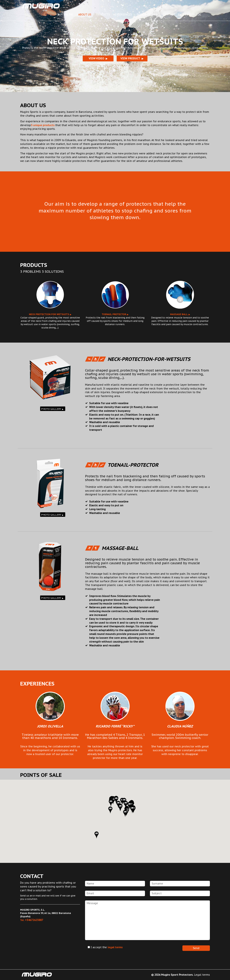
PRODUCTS (103, 14)
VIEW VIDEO (96, 58)
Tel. (32, 920)
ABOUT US (85, 14)
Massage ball (179, 314)
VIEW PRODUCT (130, 58)
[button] (110, 810)
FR (193, 14)
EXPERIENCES (123, 14)
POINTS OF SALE (147, 14)
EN (180, 14)
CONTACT (169, 14)
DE (199, 14)
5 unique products (43, 125)
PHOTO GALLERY (51, 409)
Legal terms (202, 975)
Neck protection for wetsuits (49, 314)
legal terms (115, 947)
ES (187, 14)
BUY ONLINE (65, 14)
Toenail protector (114, 314)
